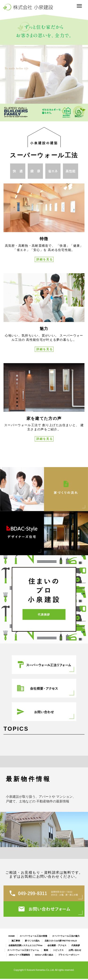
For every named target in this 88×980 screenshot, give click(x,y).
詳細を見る (45, 259)
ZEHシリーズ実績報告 (19, 955)
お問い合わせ (75, 950)
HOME (12, 936)
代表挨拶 (76, 945)
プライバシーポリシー (69, 955)
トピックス (58, 950)
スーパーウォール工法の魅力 (66, 936)
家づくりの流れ (32, 941)
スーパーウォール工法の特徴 (33, 936)
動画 (46, 950)
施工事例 (16, 941)
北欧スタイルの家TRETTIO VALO (61, 941)
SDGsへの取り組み (44, 955)
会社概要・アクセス (57, 945)
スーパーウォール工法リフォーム (23, 950)
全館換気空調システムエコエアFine (25, 945)
